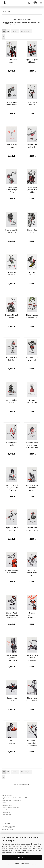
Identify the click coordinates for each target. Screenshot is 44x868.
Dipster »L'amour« (12, 742)
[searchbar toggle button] (29, 3)
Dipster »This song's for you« (32, 529)
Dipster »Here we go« (32, 103)
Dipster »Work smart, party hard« (32, 573)
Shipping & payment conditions (11, 800)
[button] (4, 31)
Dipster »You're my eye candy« (32, 316)
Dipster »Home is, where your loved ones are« (32, 445)
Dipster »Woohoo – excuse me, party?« (32, 615)
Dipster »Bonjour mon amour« (12, 571)
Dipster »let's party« (12, 61)
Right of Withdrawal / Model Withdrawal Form (15, 798)
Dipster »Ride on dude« (12, 401)
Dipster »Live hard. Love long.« (32, 699)
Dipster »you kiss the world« (12, 231)
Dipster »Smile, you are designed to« (12, 658)
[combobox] (15, 31)
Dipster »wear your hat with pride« (32, 190)
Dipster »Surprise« (32, 274)
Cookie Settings (6, 815)
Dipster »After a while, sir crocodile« (32, 658)
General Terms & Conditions (10, 808)
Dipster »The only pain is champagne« (32, 743)
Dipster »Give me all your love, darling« (32, 488)
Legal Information (7, 805)
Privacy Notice (24, 853)
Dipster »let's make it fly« (32, 146)
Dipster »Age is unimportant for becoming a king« (12, 615)
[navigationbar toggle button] (41, 3)
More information (22, 863)
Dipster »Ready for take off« (32, 359)
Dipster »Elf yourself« (12, 274)
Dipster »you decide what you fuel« (12, 190)
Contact (4, 803)
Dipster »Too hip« (32, 231)
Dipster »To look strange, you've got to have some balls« (12, 488)
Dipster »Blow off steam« (12, 316)
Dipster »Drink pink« (12, 444)
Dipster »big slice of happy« (32, 61)
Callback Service (7, 812)
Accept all (22, 857)
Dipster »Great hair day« (12, 359)
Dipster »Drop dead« (12, 146)
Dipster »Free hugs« (12, 699)
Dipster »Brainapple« (32, 401)
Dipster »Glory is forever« (12, 529)
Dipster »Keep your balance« (12, 103)
